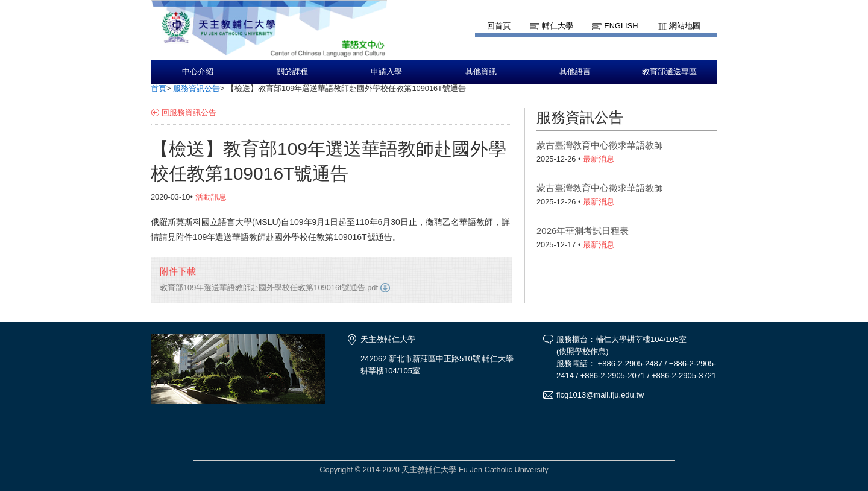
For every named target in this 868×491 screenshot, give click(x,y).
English (621, 26)
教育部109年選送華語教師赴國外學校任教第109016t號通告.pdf (269, 287)
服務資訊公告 (197, 88)
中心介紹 (198, 72)
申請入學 (386, 72)
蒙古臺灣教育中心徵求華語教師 (600, 145)
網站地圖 (685, 26)
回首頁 (499, 26)
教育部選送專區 (669, 72)
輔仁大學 (558, 26)
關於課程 (292, 72)
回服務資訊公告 (189, 112)
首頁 (159, 88)
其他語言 (575, 72)
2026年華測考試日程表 (583, 231)
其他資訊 (481, 72)
